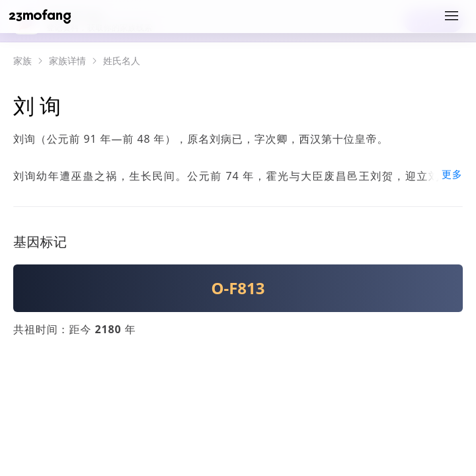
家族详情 (67, 61)
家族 (22, 61)
